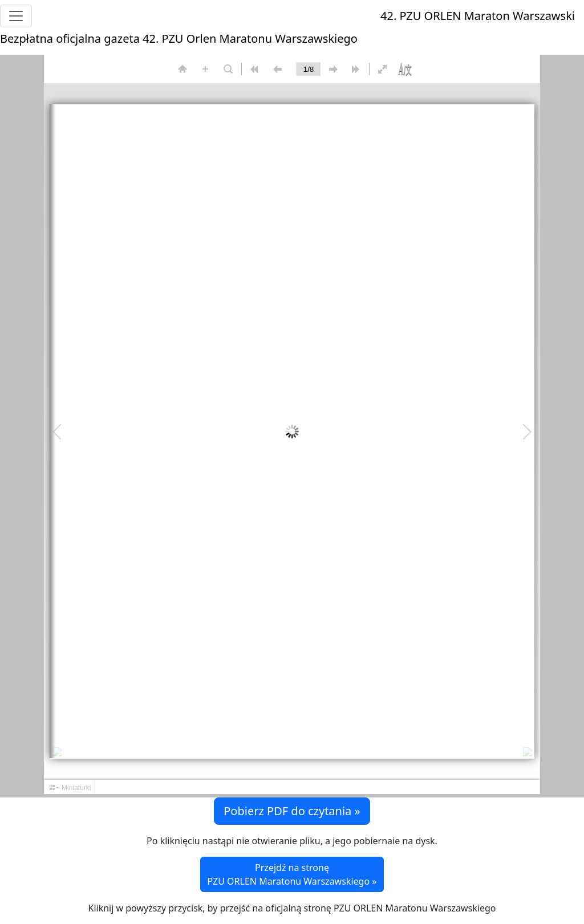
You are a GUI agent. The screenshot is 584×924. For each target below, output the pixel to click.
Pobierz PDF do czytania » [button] (292, 811)
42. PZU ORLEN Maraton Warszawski (478, 16)
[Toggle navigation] (16, 16)
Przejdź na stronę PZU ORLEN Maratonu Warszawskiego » (292, 874)
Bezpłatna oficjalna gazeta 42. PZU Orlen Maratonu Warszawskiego (179, 38)
